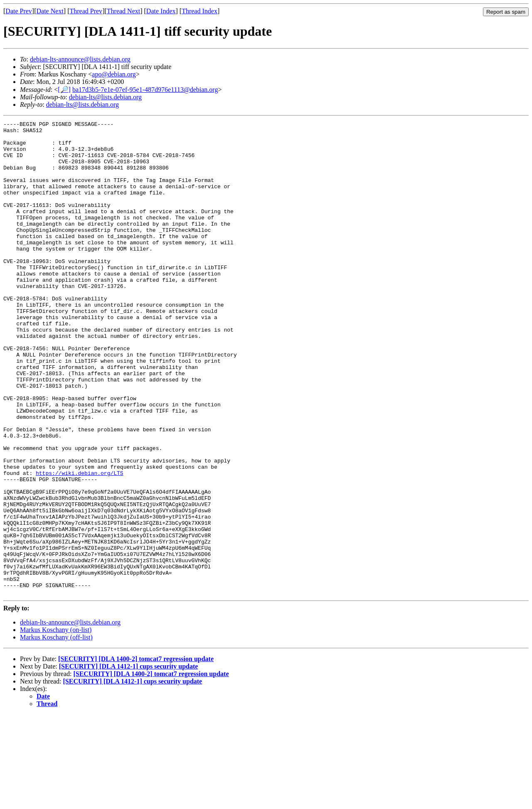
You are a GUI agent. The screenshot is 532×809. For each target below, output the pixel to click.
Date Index (161, 11)
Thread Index (199, 11)
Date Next (50, 11)
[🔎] (64, 90)
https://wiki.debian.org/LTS (80, 544)
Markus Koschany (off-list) (56, 732)
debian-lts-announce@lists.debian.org (80, 59)
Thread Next (123, 11)
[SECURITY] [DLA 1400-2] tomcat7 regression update (136, 754)
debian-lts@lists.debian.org (105, 97)
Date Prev (19, 11)
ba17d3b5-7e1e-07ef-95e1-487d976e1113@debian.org (145, 90)
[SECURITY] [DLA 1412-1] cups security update (129, 761)
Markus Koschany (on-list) (56, 724)
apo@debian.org (114, 74)
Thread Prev (86, 11)
